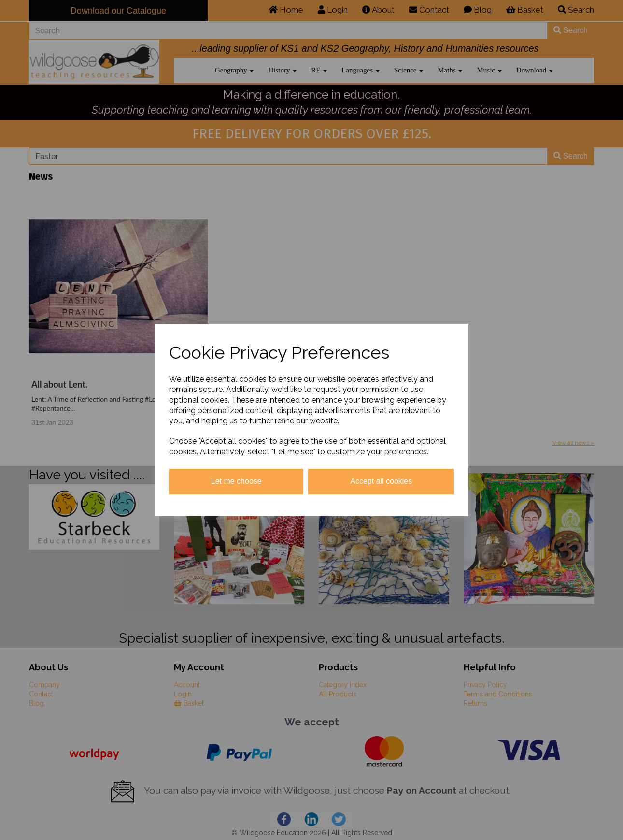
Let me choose (236, 481)
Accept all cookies (381, 481)
